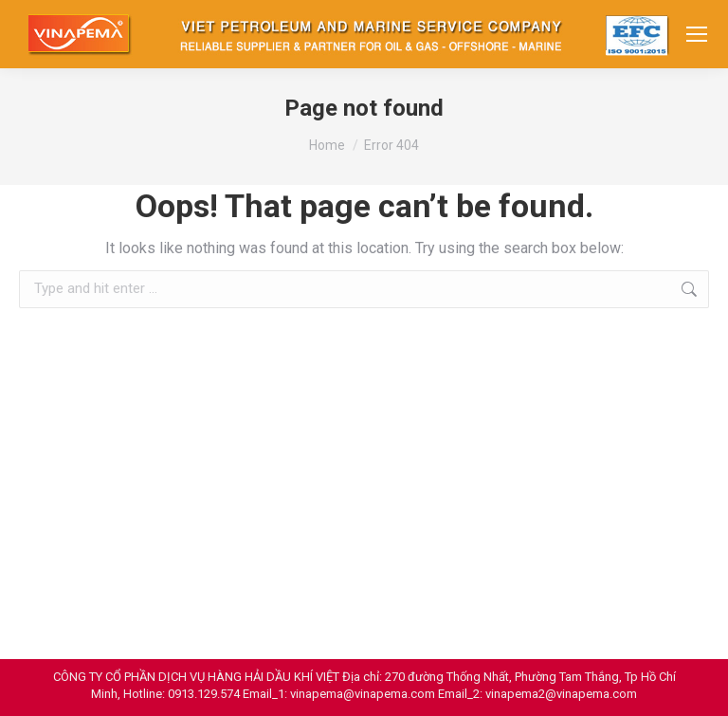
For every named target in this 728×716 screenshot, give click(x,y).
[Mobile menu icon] (697, 34)
